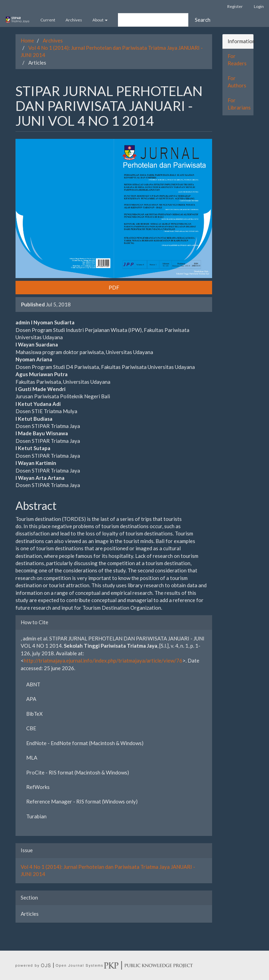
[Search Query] (153, 20)
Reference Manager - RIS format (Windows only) (82, 801)
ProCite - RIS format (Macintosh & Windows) (78, 772)
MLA (32, 758)
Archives (74, 20)
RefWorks (38, 787)
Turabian (36, 816)
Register (235, 6)
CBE (31, 728)
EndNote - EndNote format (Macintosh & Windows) (85, 743)
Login (259, 6)
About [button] (100, 20)
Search (203, 20)
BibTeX (34, 714)
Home (27, 40)
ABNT (33, 684)
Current (48, 20)
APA (31, 699)
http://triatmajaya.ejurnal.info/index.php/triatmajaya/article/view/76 (103, 660)
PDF (114, 287)
